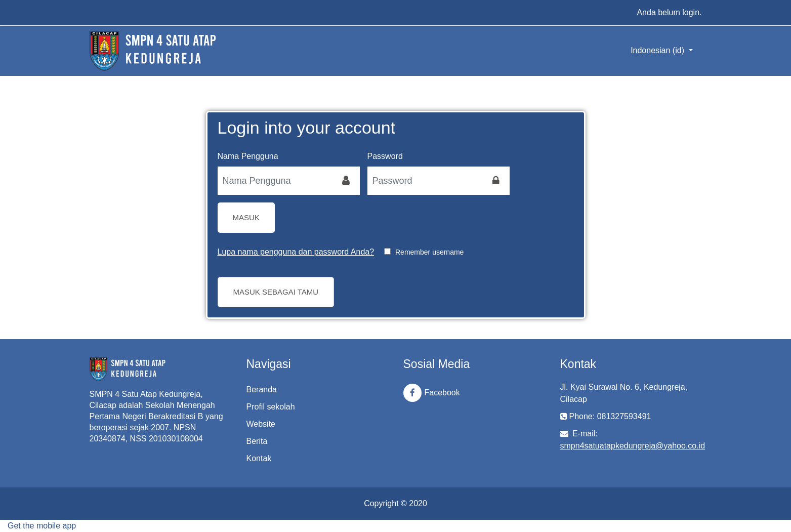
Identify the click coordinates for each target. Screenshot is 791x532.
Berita (257, 441)
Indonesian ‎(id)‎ (658, 50)
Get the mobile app (42, 526)
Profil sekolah (271, 407)
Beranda (262, 390)
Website (261, 424)
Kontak (259, 458)
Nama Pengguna (248, 156)
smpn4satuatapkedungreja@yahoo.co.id (633, 446)
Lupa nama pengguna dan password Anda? (296, 252)
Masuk (246, 217)
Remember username (429, 252)
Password (385, 156)
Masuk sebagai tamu (276, 292)
